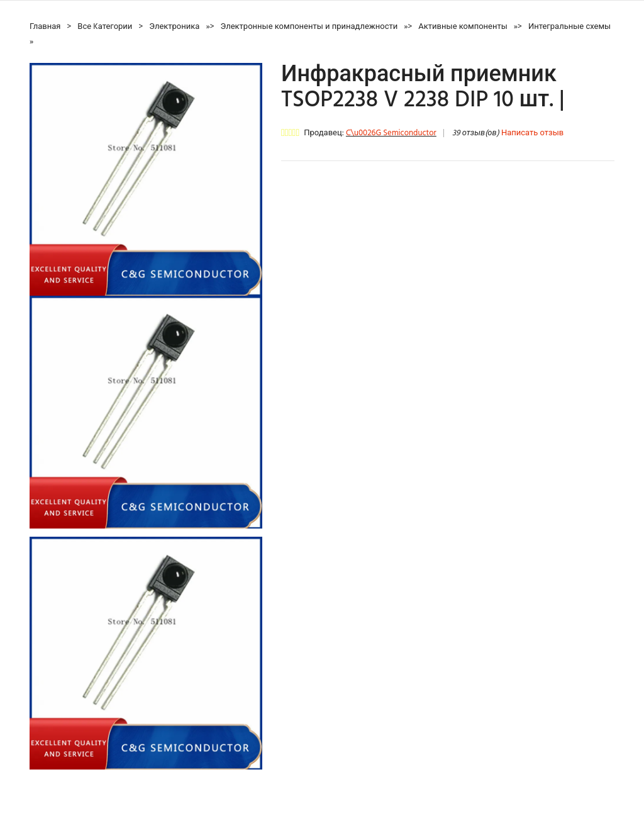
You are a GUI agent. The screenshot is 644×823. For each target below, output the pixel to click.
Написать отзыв (532, 133)
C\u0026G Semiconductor (391, 133)
